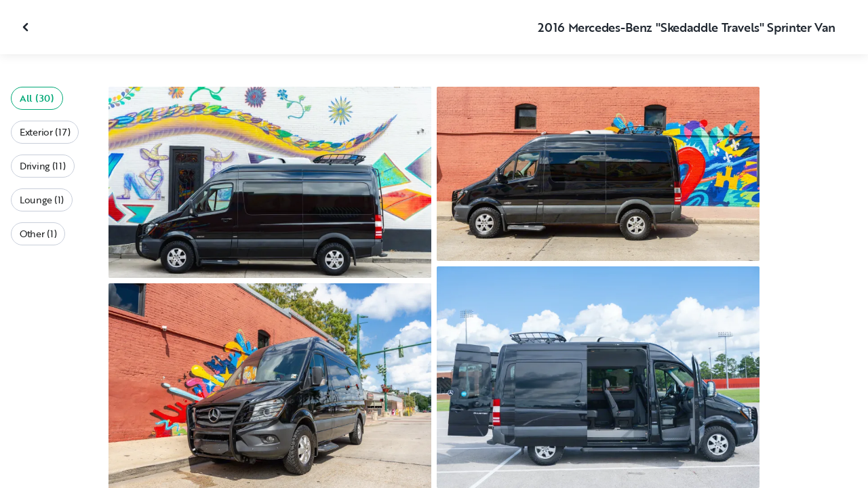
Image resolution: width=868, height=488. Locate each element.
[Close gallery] (27, 27)
